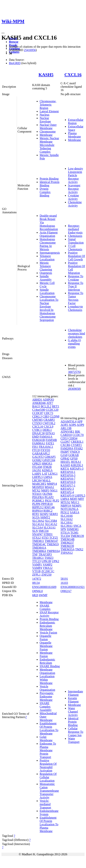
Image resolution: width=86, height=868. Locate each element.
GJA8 (64, 455)
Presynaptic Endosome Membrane (47, 696)
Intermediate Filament (75, 693)
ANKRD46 (39, 403)
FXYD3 (45, 450)
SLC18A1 (67, 522)
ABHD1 (37, 400)
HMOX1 (47, 464)
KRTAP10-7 (68, 479)
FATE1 (50, 443)
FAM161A (46, 437)
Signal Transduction (76, 241)
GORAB (74, 455)
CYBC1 (37, 430)
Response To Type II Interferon (76, 286)
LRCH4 (37, 480)
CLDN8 (55, 416)
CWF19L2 (49, 423)
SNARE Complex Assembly (46, 707)
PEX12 (65, 512)
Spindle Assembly (46, 278)
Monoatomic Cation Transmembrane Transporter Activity (49, 791)
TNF (35, 554)
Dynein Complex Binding (45, 192)
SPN (63, 529)
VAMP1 (37, 564)
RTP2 (36, 514)
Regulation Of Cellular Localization (48, 777)
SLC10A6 (67, 516)
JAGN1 (37, 470)
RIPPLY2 (38, 507)
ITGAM (37, 467)
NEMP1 (77, 506)
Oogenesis (46, 273)
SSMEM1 (73, 529)
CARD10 (66, 435)
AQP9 (80, 425)
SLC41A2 (51, 524)
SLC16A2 (67, 519)
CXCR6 (65, 445)
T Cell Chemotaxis (75, 248)
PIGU (48, 501)
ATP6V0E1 (67, 432)
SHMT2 (45, 517)
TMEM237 (67, 543)
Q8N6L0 (38, 591)
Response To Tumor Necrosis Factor (76, 298)
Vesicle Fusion (48, 633)
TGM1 (74, 533)
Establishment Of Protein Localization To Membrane (49, 728)
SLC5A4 (38, 527)
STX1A (65, 533)
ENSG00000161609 (44, 587)
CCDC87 (38, 413)
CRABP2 (49, 420)
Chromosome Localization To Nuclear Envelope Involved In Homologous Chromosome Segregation (49, 308)
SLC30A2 (38, 521)
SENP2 (44, 514)
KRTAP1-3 (77, 469)
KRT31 (65, 469)
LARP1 (37, 474)
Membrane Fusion (46, 654)
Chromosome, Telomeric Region (48, 105)
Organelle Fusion (46, 638)
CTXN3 (37, 423)
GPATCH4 (49, 460)
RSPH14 (37, 511)
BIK (78, 432)
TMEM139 (77, 536)
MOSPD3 (38, 487)
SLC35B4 (51, 521)
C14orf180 (39, 410)
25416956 (30, 50)
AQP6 (72, 425)
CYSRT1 (76, 445)
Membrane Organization (47, 671)
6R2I (35, 595)
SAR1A (75, 512)
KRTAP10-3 (68, 475)
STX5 (45, 538)
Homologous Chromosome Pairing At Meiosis (48, 244)
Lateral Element (49, 111)
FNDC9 (75, 452)
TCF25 (54, 538)
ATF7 (50, 403)
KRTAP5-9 (67, 496)
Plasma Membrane (74, 135)
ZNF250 (46, 575)
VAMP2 (47, 564)
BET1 (56, 406)
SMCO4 (43, 531)
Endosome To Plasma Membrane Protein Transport (48, 750)
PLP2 (56, 501)
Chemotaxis (75, 236)
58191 (64, 579)
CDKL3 (37, 416)
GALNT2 (38, 457)
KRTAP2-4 (67, 492)
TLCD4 (65, 536)
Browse (14, 42)
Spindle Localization (47, 291)
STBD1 (48, 534)
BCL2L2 (46, 406)
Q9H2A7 (66, 591)
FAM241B (39, 440)
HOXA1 (76, 462)
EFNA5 (50, 433)
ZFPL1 (36, 575)
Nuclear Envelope (45, 120)
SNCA (77, 526)
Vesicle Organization (47, 688)
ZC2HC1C (48, 571)
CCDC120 (52, 410)
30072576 (74, 372)
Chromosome (48, 132)
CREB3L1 (77, 442)
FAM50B (51, 440)
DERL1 (47, 430)
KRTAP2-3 (67, 489)
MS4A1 (49, 487)
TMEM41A (39, 548)
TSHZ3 (49, 558)
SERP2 (53, 514)
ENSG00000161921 (73, 587)
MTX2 (36, 490)
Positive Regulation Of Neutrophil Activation (48, 765)
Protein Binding (49, 179)
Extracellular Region (76, 121)
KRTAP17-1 (68, 485)
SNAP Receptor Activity (49, 614)
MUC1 (75, 502)
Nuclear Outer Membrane (48, 126)
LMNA (48, 477)
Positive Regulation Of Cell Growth (76, 256)
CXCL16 (73, 75)
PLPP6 (36, 504)
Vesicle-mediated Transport (45, 804)
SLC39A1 (67, 526)
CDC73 (48, 413)
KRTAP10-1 (68, 472)
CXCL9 (49, 427)
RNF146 (49, 507)
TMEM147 (51, 541)
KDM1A (47, 470)
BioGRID (15, 63)
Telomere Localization (47, 258)
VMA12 (48, 568)
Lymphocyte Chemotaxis (75, 308)
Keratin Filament (73, 700)
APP (80, 421)
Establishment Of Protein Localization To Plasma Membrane (49, 824)
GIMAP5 (50, 457)
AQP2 (64, 425)
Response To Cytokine (76, 278)
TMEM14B (67, 539)
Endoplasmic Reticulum (47, 661)
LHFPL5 (38, 477)
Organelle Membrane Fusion (46, 646)
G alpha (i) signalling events (74, 344)
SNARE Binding (50, 666)
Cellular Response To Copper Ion (76, 732)
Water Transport (74, 740)
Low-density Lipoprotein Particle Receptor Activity (75, 175)
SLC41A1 (38, 524)
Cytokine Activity (73, 197)
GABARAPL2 (41, 453)
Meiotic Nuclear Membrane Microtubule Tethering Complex (49, 145)
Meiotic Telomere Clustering (46, 266)
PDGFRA (38, 497)
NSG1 (54, 490)
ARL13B (66, 428)
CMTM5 (38, 420)
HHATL (65, 462)
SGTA (36, 517)
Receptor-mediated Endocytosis (75, 229)
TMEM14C (39, 544)
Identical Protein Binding (73, 722)
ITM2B (47, 467)
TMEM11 (38, 541)
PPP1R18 (47, 504)
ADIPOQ (48, 400)
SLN (35, 531)
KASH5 (46, 75)
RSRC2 (48, 511)
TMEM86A (39, 551)
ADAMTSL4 (68, 421)
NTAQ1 (37, 494)
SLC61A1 (50, 527)
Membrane (46, 135)
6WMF (43, 595)
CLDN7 (65, 442)
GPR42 (65, 458)
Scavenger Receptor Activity (74, 189)
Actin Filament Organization (49, 234)
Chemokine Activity (75, 204)
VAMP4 (37, 568)
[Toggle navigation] (3, 33)
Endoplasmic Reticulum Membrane (47, 626)
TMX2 (79, 549)
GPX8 (74, 458)
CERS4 (73, 438)
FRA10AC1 (46, 447)
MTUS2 (65, 502)
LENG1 (53, 474)
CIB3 (46, 416)
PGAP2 (49, 497)
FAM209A (67, 448)
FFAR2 (78, 448)
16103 (64, 583)
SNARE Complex (45, 607)
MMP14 (52, 484)
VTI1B (36, 571)
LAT (45, 474)
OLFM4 (47, 494)
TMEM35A (67, 549)
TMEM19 (53, 544)
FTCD (36, 450)
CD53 (64, 438)
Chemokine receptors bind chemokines (76, 333)
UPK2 (55, 561)
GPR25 (37, 464)
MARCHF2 (39, 484)
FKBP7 (65, 452)
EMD (36, 437)
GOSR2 (37, 460)
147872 (37, 579)
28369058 (74, 389)
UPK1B (46, 561)
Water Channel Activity (73, 712)
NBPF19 (66, 506)
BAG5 (36, 406)
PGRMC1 (38, 501)
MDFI (74, 499)
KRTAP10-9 (68, 482)
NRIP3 (45, 490)
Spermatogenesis (50, 253)
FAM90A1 (39, 443)
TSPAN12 (67, 553)
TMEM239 (67, 546)
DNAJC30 (39, 433)
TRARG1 (38, 558)
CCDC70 (78, 435)
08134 (36, 583)
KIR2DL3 (77, 465)
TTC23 (36, 561)
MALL (47, 480)
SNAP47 (38, 534)
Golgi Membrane (46, 739)
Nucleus (44, 115)
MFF (81, 499)
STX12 (36, 538)
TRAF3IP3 (45, 554)
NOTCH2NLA (69, 509)
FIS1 (35, 447)
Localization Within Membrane (47, 680)
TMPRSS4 (53, 551)
